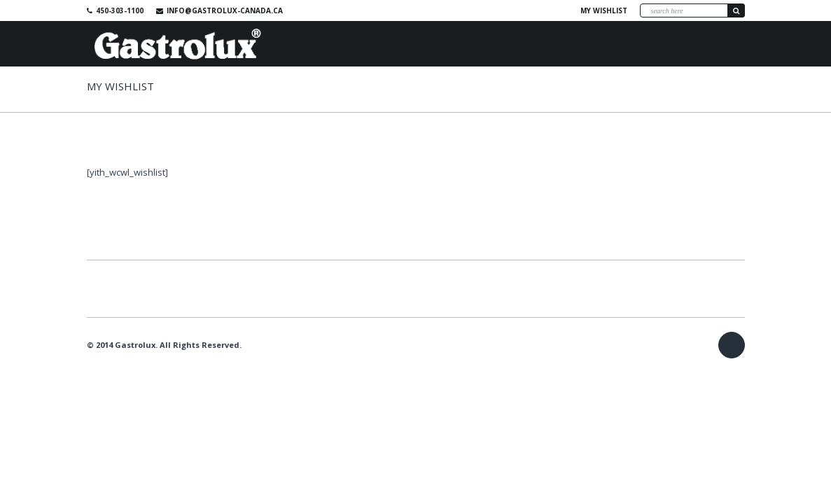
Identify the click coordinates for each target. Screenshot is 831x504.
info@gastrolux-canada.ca (225, 10)
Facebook (552, 10)
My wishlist (604, 10)
